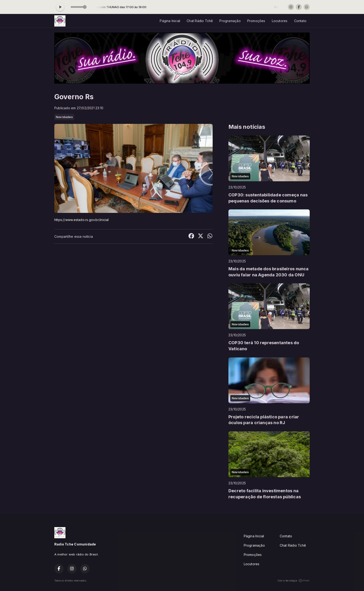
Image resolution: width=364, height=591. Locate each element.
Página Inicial (170, 21)
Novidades (64, 117)
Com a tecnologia (294, 581)
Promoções (256, 21)
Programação (230, 21)
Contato (300, 21)
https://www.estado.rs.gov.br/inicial (82, 220)
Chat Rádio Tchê (200, 21)
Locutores (280, 21)
